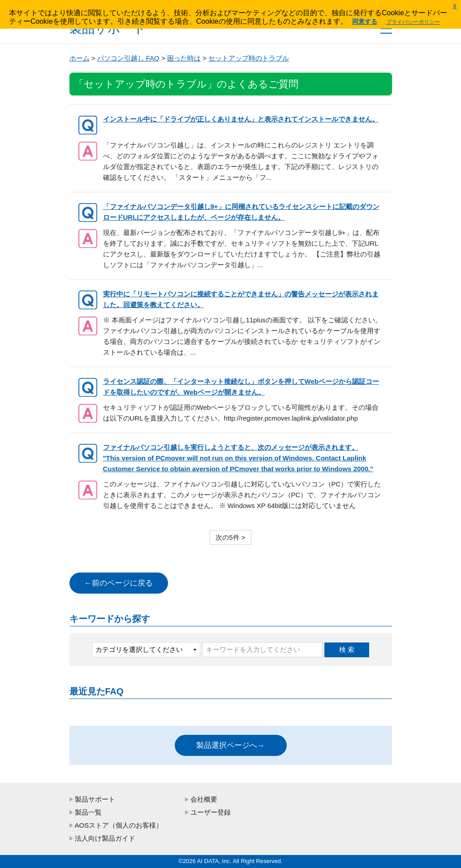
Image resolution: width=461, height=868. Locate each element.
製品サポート (95, 799)
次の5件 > (230, 537)
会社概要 (204, 799)
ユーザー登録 (211, 812)
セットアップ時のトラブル (249, 58)
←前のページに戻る (118, 583)
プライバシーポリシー (413, 22)
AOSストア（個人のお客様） (119, 825)
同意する (365, 22)
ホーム (80, 58)
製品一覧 (88, 812)
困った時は (184, 58)
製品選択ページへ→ (230, 745)
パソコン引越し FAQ (128, 58)
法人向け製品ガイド (105, 838)
